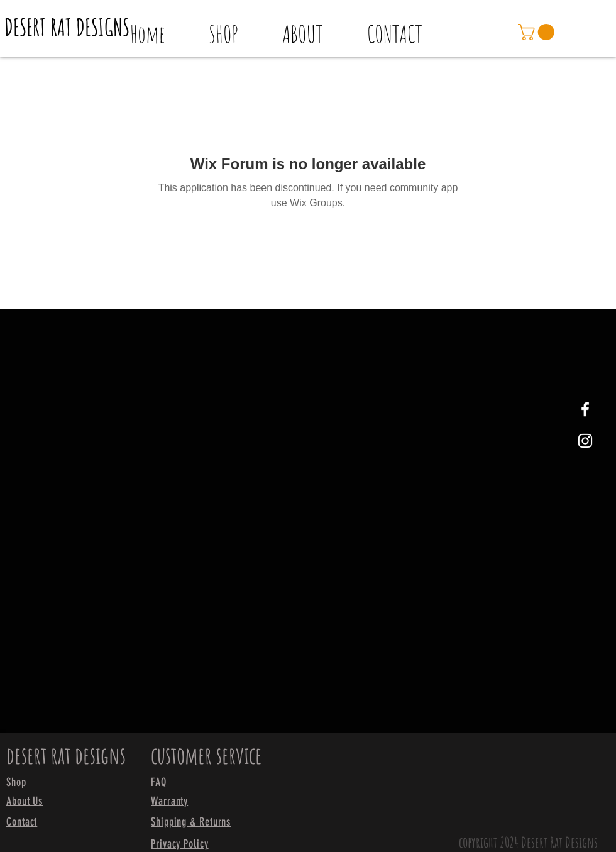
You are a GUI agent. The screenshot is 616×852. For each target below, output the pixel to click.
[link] (538, 32)
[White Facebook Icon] (585, 409)
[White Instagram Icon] (585, 441)
